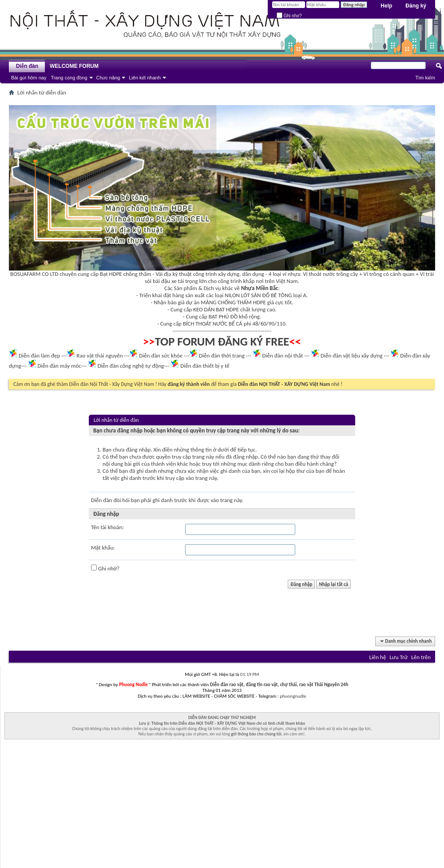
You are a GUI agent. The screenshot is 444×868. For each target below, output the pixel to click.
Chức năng (108, 78)
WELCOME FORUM (74, 66)
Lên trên (421, 657)
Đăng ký (416, 6)
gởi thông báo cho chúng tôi (256, 734)
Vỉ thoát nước (319, 274)
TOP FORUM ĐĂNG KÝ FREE (222, 342)
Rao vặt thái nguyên (99, 355)
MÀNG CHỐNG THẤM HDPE (233, 302)
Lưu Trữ (398, 657)
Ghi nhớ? (289, 16)
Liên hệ (377, 657)
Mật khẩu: (103, 548)
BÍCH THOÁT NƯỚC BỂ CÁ (213, 324)
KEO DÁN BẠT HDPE (216, 309)
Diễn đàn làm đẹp (39, 355)
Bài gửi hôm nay (29, 78)
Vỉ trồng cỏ (376, 274)
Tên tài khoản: (107, 527)
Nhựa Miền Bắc (260, 288)
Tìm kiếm (425, 78)
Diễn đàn (27, 66)
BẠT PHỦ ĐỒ (223, 316)
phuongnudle (293, 696)
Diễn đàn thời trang (222, 355)
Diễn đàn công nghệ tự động (131, 366)
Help (386, 6)
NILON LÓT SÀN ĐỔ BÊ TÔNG (258, 295)
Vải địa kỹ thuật (173, 274)
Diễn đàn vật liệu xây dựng (352, 355)
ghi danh (163, 500)
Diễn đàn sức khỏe (161, 355)
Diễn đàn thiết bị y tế (205, 366)
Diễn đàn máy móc (59, 366)
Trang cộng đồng (69, 78)
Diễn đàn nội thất (283, 355)
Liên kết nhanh (145, 78)
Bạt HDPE (111, 274)
